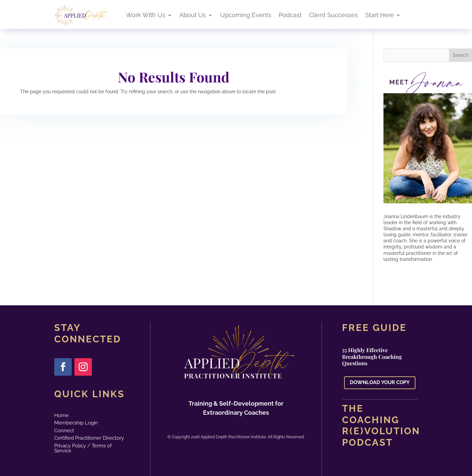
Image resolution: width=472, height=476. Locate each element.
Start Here (380, 16)
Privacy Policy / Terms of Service (83, 448)
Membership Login (76, 423)
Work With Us (146, 16)
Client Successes (333, 16)
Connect (64, 431)
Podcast (290, 16)
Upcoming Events (246, 16)
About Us (193, 16)
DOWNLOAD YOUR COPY (380, 382)
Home (61, 415)
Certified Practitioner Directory (89, 438)
